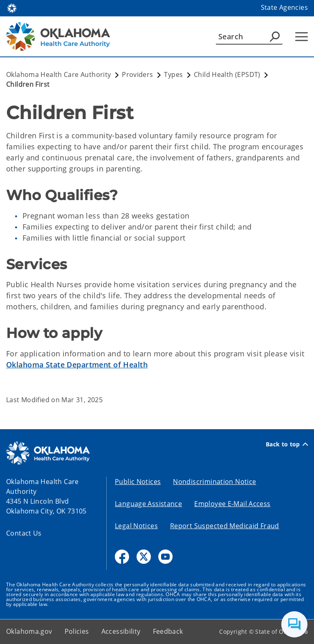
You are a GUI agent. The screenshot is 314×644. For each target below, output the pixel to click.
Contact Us (24, 533)
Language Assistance (148, 504)
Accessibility (121, 631)
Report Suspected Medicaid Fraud (225, 526)
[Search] (249, 36)
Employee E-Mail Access (232, 504)
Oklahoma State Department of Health (77, 365)
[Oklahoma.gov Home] (12, 8)
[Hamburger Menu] (302, 37)
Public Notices (138, 482)
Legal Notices (136, 526)
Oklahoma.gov (29, 631)
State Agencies (284, 7)
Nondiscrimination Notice (214, 482)
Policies (77, 631)
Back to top (287, 444)
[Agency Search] (275, 36)
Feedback (168, 631)
